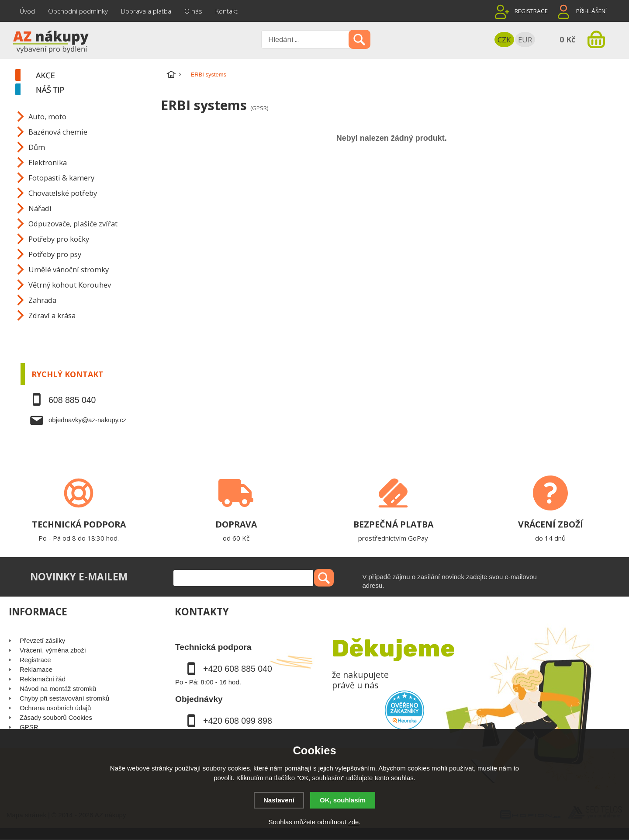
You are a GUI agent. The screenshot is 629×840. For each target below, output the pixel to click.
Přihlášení (591, 11)
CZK (504, 40)
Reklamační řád (43, 679)
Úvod (27, 11)
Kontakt (226, 11)
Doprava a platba (146, 11)
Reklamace (36, 669)
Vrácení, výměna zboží (53, 650)
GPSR (29, 727)
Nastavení (279, 800)
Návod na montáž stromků (58, 689)
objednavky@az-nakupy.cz (87, 420)
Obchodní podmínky (78, 11)
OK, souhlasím (343, 800)
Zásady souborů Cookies (56, 717)
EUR (525, 40)
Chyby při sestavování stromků (64, 698)
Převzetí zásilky (42, 640)
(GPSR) (259, 108)
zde (353, 822)
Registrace (531, 11)
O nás (193, 11)
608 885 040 (72, 400)
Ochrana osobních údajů (55, 708)
